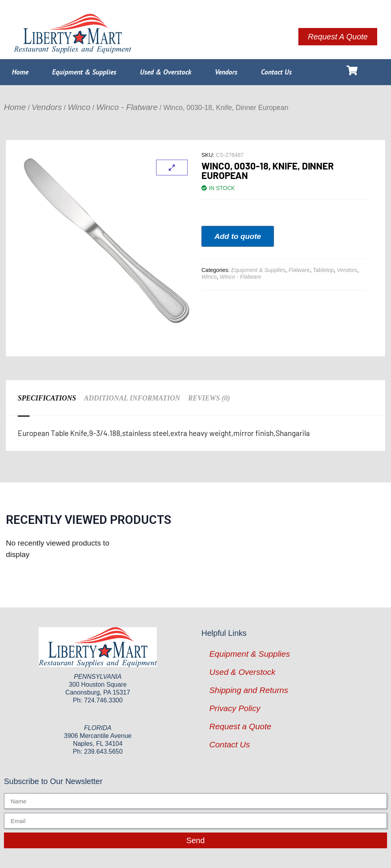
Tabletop (323, 270)
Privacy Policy (235, 708)
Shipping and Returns (249, 690)
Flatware (299, 270)
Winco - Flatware (127, 107)
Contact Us (276, 72)
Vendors (226, 72)
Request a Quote (240, 726)
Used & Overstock (166, 72)
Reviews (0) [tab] (209, 398)
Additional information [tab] (132, 398)
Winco (79, 107)
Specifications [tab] (47, 398)
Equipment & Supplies (84, 72)
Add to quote (238, 236)
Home (20, 72)
